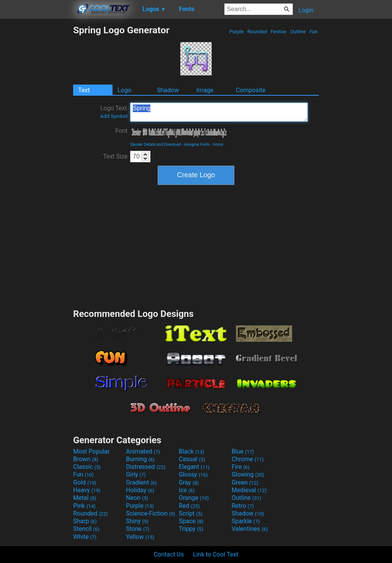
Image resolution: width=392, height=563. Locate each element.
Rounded (257, 32)
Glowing (248, 474)
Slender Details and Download (156, 144)
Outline (298, 32)
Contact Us (169, 554)
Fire (241, 467)
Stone (138, 529)
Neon (137, 498)
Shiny (137, 521)
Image (205, 90)
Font (121, 131)
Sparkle (246, 521)
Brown (86, 459)
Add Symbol (114, 116)
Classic (87, 467)
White (85, 537)
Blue (243, 451)
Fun (314, 32)
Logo (124, 90)
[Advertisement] (36, 139)
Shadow (168, 90)
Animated (143, 451)
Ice (187, 490)
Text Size (115, 156)
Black (192, 451)
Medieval (249, 490)
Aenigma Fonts (197, 144)
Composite (251, 90)
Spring (219, 112)
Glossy (193, 474)
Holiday (140, 490)
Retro (243, 506)
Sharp (85, 521)
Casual (192, 459)
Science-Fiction (151, 513)
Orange (194, 498)
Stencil (86, 529)
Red (189, 506)
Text (84, 90)
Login (306, 10)
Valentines (250, 529)
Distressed (146, 467)
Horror (218, 144)
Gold (85, 482)
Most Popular (91, 451)
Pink (84, 506)
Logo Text (114, 112)
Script (191, 513)
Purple (237, 32)
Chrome (248, 459)
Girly (136, 474)
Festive (279, 32)
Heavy (87, 490)
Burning (140, 459)
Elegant (194, 467)
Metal (85, 498)
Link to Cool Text (216, 554)
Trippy (191, 529)
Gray (189, 482)
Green (245, 482)
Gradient (141, 482)
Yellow (140, 537)
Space (191, 521)
